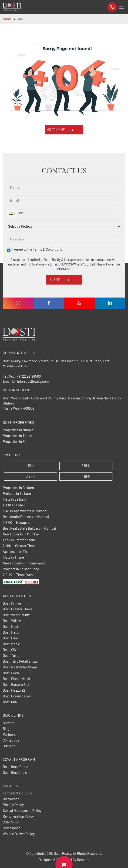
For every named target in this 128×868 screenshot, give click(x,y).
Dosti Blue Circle (15, 772)
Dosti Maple (11, 644)
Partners (9, 734)
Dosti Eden (11, 673)
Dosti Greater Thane (18, 609)
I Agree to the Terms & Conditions (37, 249)
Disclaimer (11, 799)
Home (7, 19)
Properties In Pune (17, 442)
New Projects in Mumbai (21, 534)
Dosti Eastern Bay (16, 685)
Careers (9, 723)
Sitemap (9, 746)
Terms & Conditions (17, 793)
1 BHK (30, 466)
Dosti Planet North (16, 679)
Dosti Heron (12, 632)
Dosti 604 (10, 702)
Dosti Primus (12, 603)
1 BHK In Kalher (14, 505)
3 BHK (30, 476)
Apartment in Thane (18, 552)
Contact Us (11, 740)
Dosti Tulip (11, 656)
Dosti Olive (11, 650)
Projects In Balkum (17, 494)
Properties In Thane (17, 436)
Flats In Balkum (14, 499)
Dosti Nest (10, 627)
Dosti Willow (12, 621)
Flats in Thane (13, 557)
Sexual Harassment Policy (22, 811)
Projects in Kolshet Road (21, 569)
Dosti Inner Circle (15, 767)
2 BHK (86, 466)
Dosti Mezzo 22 (14, 690)
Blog (6, 729)
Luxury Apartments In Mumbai (25, 511)
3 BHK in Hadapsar (17, 523)
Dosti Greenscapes (17, 696)
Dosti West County (16, 615)
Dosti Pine (10, 638)
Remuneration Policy (18, 816)
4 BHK (86, 476)
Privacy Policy (13, 805)
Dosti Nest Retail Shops (20, 667)
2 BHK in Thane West (18, 575)
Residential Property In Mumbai (26, 517)
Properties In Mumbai (19, 430)
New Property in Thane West (24, 563)
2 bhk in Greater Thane (20, 546)
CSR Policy (11, 822)
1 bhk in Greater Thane (19, 540)
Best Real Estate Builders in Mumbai (29, 528)
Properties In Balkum (18, 488)
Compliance (12, 828)
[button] (12, 213)
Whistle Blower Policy (19, 834)
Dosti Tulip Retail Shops (20, 661)
